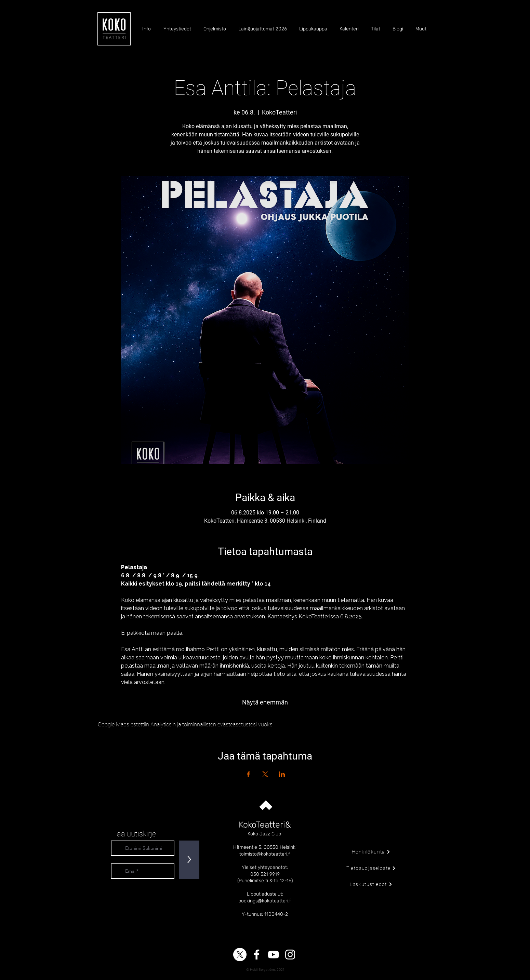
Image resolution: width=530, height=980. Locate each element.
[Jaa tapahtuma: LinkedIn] (282, 774)
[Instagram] (290, 955)
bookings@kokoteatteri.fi (265, 901)
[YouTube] (273, 955)
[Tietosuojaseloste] (371, 868)
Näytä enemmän (265, 702)
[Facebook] (257, 955)
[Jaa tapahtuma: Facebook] (248, 774)
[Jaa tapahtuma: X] (265, 774)
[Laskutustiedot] (371, 884)
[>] (189, 860)
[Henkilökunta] (371, 852)
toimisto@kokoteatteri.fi (265, 854)
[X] (240, 955)
